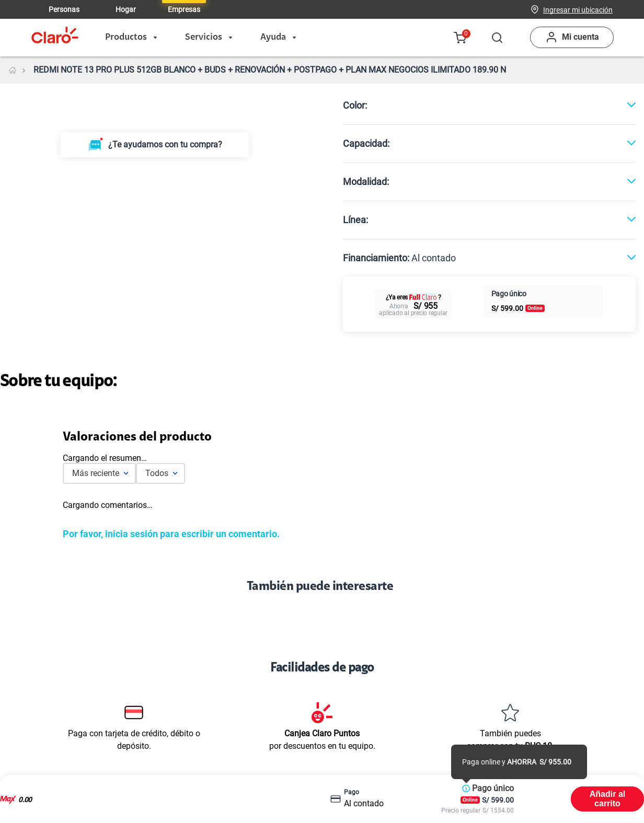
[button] (578, 9)
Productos (131, 38)
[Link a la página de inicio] (13, 70)
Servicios (209, 38)
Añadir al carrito (607, 799)
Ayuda (278, 38)
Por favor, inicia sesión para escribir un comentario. (171, 534)
